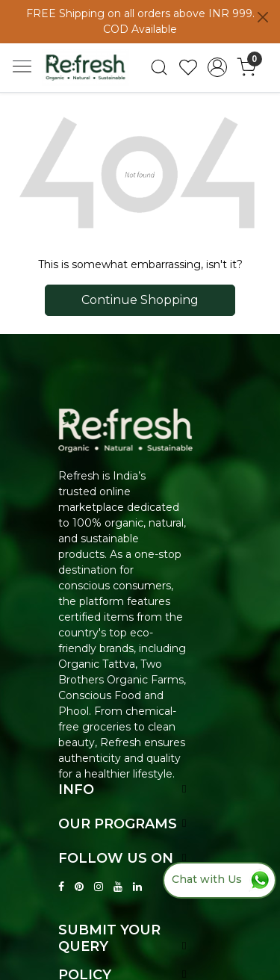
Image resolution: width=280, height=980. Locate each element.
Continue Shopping (140, 300)
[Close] (263, 17)
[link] (159, 67)
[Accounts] (217, 67)
